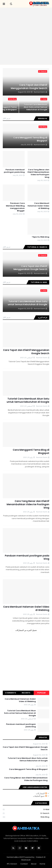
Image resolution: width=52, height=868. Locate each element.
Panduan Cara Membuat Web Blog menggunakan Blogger (15, 207)
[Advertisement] (26, 36)
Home (42, 864)
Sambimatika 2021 (15, 857)
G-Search (26, 813)
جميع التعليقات (40, 796)
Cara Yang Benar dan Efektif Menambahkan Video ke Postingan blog (38, 173)
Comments (10, 693)
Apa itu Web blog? (40, 237)
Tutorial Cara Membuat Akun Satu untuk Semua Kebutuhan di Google (35, 107)
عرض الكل (7, 118)
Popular (41, 693)
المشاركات (41, 793)
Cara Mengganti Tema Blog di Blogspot (30, 139)
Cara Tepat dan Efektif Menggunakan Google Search (29, 87)
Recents (26, 693)
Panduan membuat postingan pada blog (14, 171)
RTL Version (12, 864)
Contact (24, 864)
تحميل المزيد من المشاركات (26, 630)
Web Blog (26, 817)
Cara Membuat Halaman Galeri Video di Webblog (38, 206)
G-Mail (26, 810)
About (34, 864)
